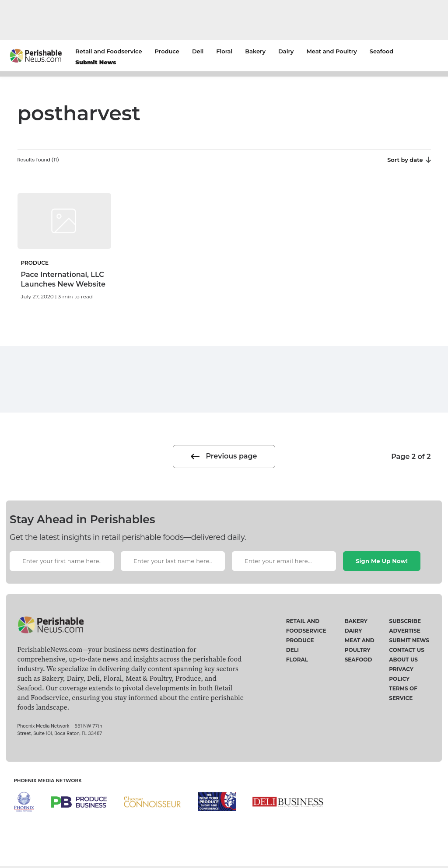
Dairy (286, 51)
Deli (198, 51)
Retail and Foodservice (108, 51)
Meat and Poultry (331, 51)
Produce (167, 51)
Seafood (381, 51)
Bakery (255, 51)
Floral (224, 51)
